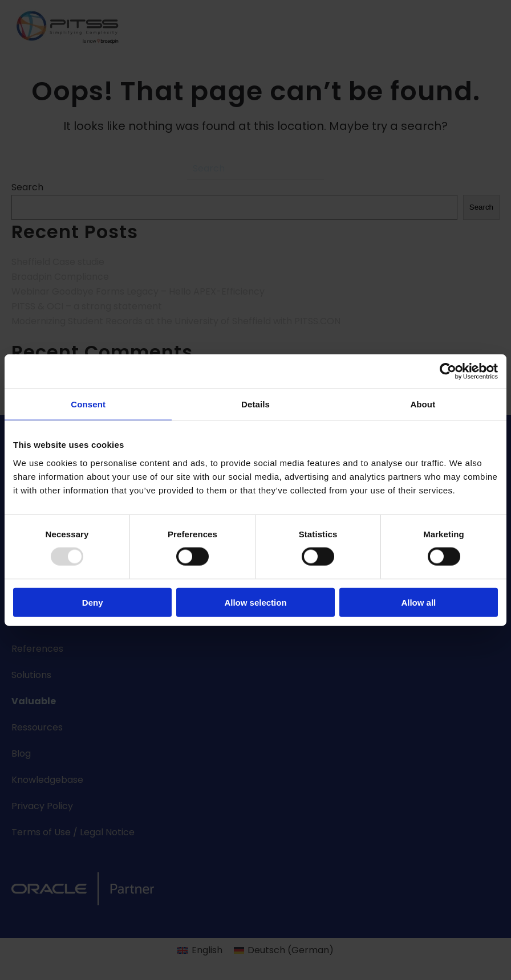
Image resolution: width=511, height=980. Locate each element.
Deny (93, 602)
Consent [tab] (88, 404)
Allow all (418, 602)
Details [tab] (255, 404)
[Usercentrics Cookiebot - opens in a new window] (448, 371)
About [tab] (423, 404)
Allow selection (255, 602)
